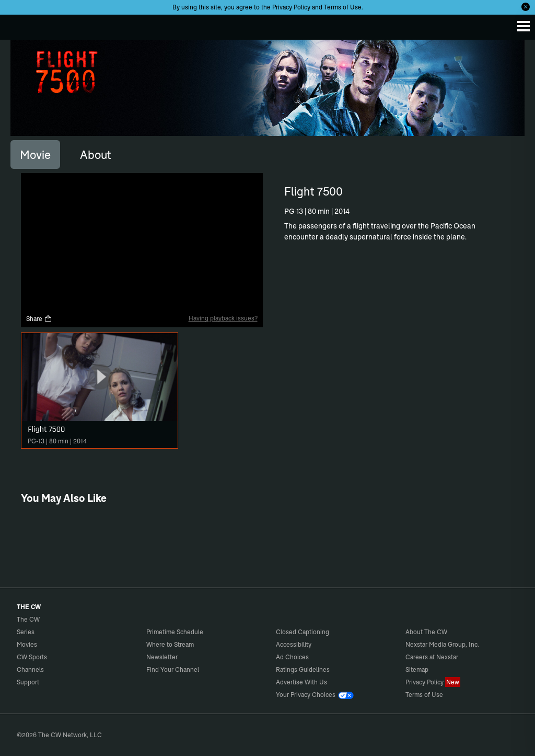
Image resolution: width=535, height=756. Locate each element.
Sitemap (417, 669)
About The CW (426, 632)
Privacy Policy (291, 7)
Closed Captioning (303, 632)
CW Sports (32, 657)
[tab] (35, 154)
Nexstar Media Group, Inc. (442, 644)
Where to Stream (170, 644)
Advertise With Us (301, 682)
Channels (30, 669)
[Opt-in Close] (526, 7)
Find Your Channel (173, 669)
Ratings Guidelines (303, 669)
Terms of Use (343, 7)
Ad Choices (292, 657)
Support (28, 682)
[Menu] (524, 26)
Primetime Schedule (175, 632)
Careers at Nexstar (432, 657)
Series (26, 632)
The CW (18, 25)
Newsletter (162, 657)
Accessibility (294, 644)
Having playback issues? (223, 318)
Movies (27, 644)
